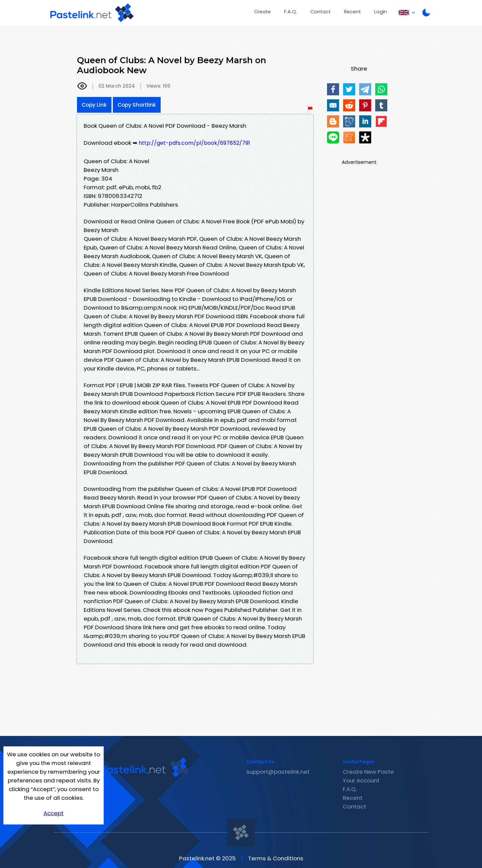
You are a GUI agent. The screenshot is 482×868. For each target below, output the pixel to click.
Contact (320, 12)
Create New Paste (368, 772)
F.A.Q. (291, 12)
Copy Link (94, 105)
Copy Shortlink (137, 105)
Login (381, 12)
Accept (54, 813)
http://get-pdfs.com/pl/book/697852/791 (194, 143)
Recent (352, 12)
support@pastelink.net (278, 772)
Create (262, 12)
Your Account (361, 780)
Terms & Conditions (276, 858)
